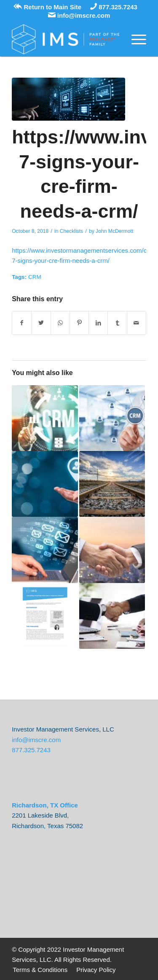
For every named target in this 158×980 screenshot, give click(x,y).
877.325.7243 (114, 7)
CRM (35, 277)
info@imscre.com (79, 15)
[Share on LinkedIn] (98, 323)
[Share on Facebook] (22, 323)
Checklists (71, 231)
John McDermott (114, 231)
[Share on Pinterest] (79, 323)
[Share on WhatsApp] (60, 323)
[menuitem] (40, 970)
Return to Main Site (47, 7)
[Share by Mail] (137, 323)
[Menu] (135, 39)
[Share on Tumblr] (117, 323)
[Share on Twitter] (41, 323)
